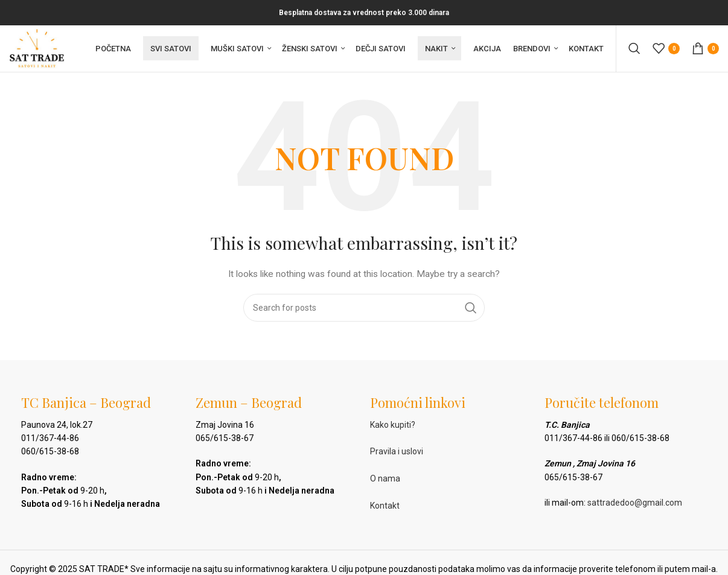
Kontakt (385, 507)
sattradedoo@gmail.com (635, 504)
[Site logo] (38, 49)
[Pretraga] (634, 49)
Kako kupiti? (393, 426)
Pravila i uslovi (397, 453)
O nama (385, 480)
